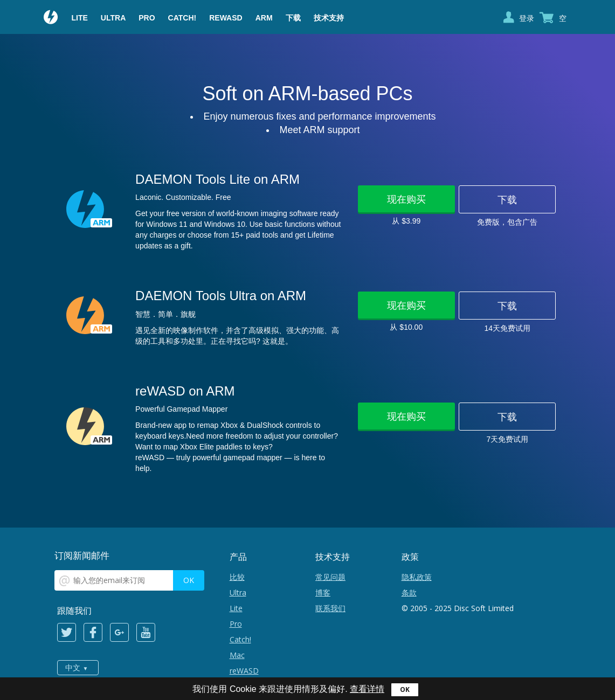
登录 (527, 18)
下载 (293, 18)
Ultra (113, 18)
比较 (237, 577)
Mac (237, 655)
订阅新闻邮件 (82, 555)
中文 (73, 668)
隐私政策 (417, 577)
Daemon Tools (51, 18)
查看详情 (367, 689)
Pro (147, 18)
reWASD (226, 18)
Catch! (182, 18)
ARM (264, 18)
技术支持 (329, 18)
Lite (80, 18)
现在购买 (406, 199)
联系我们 (330, 608)
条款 (409, 592)
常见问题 (330, 577)
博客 (323, 592)
